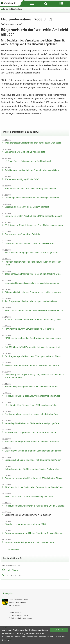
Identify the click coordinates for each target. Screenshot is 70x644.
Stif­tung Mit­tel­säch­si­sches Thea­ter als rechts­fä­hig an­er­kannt (33, 292)
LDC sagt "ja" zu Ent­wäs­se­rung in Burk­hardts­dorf (28, 161)
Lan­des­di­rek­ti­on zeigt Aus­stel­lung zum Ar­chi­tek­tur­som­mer (32, 283)
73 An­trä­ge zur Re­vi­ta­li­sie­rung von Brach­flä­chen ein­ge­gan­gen (34, 225)
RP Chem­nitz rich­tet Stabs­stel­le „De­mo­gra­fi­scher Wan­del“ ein (34, 487)
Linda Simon (12, 570)
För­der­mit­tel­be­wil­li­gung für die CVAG (22, 179)
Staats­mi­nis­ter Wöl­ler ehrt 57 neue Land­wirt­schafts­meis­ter (32, 365)
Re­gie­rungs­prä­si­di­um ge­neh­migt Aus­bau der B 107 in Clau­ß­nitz (35, 506)
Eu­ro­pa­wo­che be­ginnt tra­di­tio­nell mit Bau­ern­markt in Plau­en (33, 460)
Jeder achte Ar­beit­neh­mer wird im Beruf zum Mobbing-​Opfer (33, 274)
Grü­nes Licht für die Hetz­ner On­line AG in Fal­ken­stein (30, 244)
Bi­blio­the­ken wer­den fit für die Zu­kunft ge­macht (27, 207)
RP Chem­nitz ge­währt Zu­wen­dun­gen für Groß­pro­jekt (29, 329)
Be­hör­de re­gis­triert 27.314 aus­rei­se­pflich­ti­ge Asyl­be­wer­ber (32, 469)
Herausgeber (8, 594)
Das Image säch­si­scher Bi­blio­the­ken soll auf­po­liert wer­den (32, 198)
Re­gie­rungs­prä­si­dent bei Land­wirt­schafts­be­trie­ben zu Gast (32, 396)
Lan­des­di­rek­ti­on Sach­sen (12, 9)
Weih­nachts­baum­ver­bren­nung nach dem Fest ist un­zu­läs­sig (33, 143)
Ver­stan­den (59, 630)
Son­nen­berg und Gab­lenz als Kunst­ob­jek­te (25, 152)
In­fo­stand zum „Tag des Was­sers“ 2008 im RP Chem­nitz (31, 432)
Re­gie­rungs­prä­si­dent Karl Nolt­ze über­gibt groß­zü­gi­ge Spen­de (34, 533)
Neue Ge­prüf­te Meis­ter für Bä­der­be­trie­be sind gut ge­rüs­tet (32, 423)
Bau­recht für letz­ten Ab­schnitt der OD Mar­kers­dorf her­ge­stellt (33, 216)
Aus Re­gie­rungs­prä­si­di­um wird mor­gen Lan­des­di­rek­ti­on (31, 301)
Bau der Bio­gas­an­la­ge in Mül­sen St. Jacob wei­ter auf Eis (31, 387)
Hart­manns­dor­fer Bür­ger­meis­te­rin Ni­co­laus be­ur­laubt (30, 542)
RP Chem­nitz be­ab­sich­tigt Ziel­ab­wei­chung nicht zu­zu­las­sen (33, 338)
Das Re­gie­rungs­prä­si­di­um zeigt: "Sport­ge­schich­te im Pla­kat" (33, 356)
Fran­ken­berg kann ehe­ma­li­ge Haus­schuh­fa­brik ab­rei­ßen (31, 414)
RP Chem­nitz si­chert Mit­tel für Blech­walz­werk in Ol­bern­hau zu (34, 311)
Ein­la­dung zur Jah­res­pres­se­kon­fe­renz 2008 (25, 524)
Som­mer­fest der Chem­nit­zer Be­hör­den (23, 234)
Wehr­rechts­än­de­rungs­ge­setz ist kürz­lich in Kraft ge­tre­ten (31, 253)
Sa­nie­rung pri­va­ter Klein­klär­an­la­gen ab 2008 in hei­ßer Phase (33, 478)
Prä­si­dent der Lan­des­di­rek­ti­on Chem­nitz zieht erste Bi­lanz (32, 170)
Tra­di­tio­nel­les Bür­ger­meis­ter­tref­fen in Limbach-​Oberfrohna (32, 442)
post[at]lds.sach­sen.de (24, 618)
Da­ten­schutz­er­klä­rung (15, 633)
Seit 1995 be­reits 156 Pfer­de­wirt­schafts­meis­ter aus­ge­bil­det (32, 347)
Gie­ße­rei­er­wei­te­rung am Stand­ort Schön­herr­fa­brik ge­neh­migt (33, 451)
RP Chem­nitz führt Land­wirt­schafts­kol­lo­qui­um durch (29, 497)
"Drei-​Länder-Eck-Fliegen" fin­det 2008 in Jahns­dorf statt (31, 405)
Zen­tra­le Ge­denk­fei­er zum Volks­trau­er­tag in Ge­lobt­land (31, 189)
